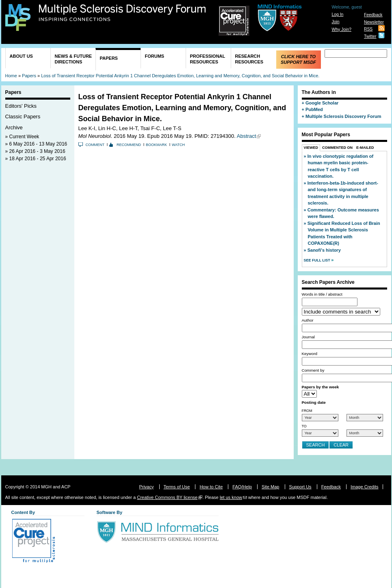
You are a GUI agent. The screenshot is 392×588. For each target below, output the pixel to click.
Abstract (247, 136)
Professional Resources (208, 59)
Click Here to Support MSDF (298, 59)
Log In (337, 14)
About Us (21, 56)
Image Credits (364, 487)
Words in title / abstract (322, 294)
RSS (368, 29)
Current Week (24, 137)
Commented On (337, 148)
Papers (109, 58)
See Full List (318, 260)
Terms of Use (177, 487)
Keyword (310, 354)
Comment (95, 145)
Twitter (370, 36)
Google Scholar (322, 103)
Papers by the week (321, 387)
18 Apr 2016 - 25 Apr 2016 (38, 159)
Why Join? (341, 29)
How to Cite (211, 487)
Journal (308, 337)
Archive (14, 127)
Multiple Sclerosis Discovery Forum (122, 13)
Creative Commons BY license (167, 497)
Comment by (313, 370)
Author (308, 320)
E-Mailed (365, 148)
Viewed (311, 148)
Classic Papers (23, 117)
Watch (178, 145)
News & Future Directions (74, 59)
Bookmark (156, 145)
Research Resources (249, 59)
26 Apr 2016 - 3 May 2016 (37, 151)
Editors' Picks (21, 106)
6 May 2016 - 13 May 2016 (38, 144)
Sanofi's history (324, 250)
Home (11, 76)
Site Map (270, 487)
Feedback (373, 15)
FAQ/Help (242, 487)
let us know (231, 497)
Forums (155, 56)
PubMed (314, 109)
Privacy (146, 487)
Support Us (300, 487)
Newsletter (374, 22)
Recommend (129, 145)
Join (335, 22)
